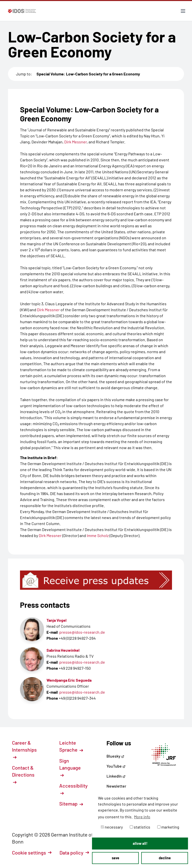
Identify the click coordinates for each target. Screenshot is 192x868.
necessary (112, 827)
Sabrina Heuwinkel (63, 650)
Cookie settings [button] (32, 853)
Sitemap (71, 804)
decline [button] (165, 858)
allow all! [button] (140, 843)
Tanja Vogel (56, 620)
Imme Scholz (98, 535)
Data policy (74, 853)
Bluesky (115, 756)
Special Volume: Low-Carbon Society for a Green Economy (88, 74)
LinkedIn (116, 776)
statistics (140, 827)
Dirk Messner (75, 142)
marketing (168, 827)
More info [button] (142, 817)
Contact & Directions (23, 774)
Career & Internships (24, 749)
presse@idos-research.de (82, 632)
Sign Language (70, 767)
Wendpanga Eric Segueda (69, 680)
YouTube (116, 766)
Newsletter (116, 786)
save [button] (115, 858)
